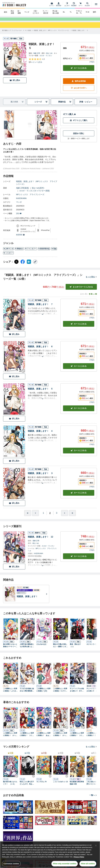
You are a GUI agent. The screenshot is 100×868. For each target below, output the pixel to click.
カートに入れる (79, 71)
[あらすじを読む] (43, 314)
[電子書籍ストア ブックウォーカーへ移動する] (12, 33)
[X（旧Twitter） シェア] (16, 264)
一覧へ (93, 798)
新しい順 (93, 296)
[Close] (96, 846)
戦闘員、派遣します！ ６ (40, 349)
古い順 (83, 296)
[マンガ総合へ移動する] (28, 33)
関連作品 (65, 104)
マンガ (27, 12)
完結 (54, 251)
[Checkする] (24, 76)
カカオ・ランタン (46, 58)
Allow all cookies (88, 864)
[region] (50, 855)
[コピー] (35, 264)
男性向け (19, 251)
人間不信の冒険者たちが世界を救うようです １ (27, 648)
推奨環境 (20, 237)
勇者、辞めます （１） (76, 648)
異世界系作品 (44, 251)
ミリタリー (8, 255)
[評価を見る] (37, 63)
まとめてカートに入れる (81, 289)
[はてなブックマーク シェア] (29, 264)
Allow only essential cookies (65, 864)
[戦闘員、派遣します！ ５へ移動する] (80, 33)
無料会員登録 (79, 84)
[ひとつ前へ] (35, 515)
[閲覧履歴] (74, 4)
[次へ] (6, 127)
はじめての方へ (79, 90)
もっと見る (91, 279)
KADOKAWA (21, 201)
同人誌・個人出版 (56, 12)
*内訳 (92, 64)
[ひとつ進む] (65, 515)
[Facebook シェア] (23, 264)
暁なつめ (49, 56)
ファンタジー (31, 251)
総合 (6, 12)
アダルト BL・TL (79, 12)
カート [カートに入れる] (79, 326)
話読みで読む (79, 136)
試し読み (15, 83)
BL (64, 12)
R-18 (87, 12)
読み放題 (12, 12)
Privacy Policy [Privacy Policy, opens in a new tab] (79, 857)
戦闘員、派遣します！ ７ (40, 307)
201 (19, 216)
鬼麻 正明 (37, 56)
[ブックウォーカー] (14, 4)
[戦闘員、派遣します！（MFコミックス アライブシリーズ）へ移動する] (52, 33)
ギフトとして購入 (79, 123)
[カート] (81, 4)
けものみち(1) (41, 647)
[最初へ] (28, 515)
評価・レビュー (86, 104)
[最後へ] (72, 515)
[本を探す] (87, 4)
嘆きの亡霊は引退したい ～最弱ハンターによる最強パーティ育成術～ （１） (60, 648)
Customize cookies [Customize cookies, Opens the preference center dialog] (11, 864)
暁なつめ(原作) (38, 190)
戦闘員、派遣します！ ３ (40, 476)
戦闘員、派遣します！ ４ (40, 433)
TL (71, 12)
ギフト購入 (69, 117)
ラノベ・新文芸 (46, 12)
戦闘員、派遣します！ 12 (40, 539)
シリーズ (41, 104)
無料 (94, 12)
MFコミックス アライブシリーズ (30, 197)
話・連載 (19, 12)
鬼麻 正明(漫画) (22, 190)
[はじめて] (67, 4)
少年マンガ (8, 251)
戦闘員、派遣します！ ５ (40, 391)
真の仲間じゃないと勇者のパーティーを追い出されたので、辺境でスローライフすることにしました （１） (11, 648)
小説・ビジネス (36, 12)
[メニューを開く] (96, 4)
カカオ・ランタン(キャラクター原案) (34, 193)
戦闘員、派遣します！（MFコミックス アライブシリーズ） (37, 185)
